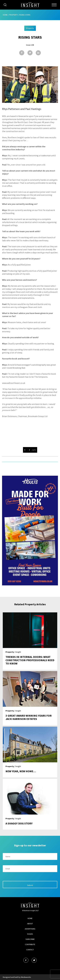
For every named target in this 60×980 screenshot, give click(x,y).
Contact (30, 950)
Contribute (30, 944)
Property (13, 15)
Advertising (30, 929)
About (30, 924)
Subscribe (30, 939)
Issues (30, 934)
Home (5, 15)
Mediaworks (26, 977)
